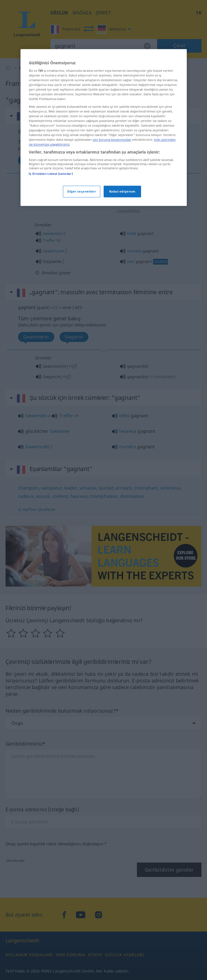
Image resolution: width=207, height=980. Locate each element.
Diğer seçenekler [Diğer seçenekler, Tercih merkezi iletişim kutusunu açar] (82, 253)
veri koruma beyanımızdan (112, 201)
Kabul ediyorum (122, 253)
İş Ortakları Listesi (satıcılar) (51, 235)
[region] (104, 189)
